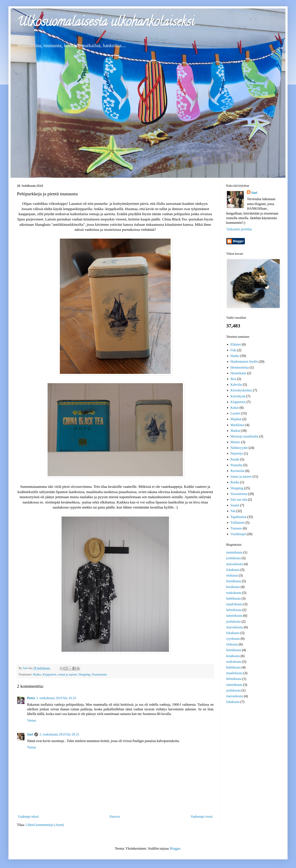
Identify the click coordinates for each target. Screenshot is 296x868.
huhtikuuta (233, 598)
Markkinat (238, 425)
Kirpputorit (49, 674)
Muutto (235, 442)
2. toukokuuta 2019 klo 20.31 (59, 734)
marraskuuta (235, 564)
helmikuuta (234, 610)
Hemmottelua (240, 367)
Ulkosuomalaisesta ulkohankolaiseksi (106, 23)
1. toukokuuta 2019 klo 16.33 (56, 698)
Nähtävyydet (239, 448)
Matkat (235, 431)
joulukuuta (233, 558)
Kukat (235, 408)
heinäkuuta (234, 581)
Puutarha (236, 465)
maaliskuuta (234, 604)
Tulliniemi (238, 523)
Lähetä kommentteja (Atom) (45, 825)
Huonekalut (238, 373)
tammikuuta (234, 552)
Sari (30, 734)
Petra (31, 698)
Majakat (236, 419)
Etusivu (115, 817)
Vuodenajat (238, 534)
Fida (233, 350)
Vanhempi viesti (201, 817)
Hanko (37, 674)
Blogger (175, 848)
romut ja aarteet (67, 674)
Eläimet (236, 344)
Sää (233, 511)
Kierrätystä (238, 396)
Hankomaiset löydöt (244, 362)
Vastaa (32, 720)
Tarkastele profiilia (239, 229)
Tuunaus (236, 528)
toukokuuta (234, 593)
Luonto (235, 413)
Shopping (84, 674)
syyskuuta (233, 639)
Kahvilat (236, 385)
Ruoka (235, 482)
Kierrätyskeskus (241, 390)
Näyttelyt (237, 453)
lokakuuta (233, 570)
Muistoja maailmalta (244, 436)
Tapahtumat (238, 517)
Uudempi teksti (28, 817)
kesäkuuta (233, 587)
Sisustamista (99, 674)
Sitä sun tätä (239, 500)
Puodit (235, 459)
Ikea (233, 379)
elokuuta (232, 575)
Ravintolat (238, 471)
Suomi (235, 505)
